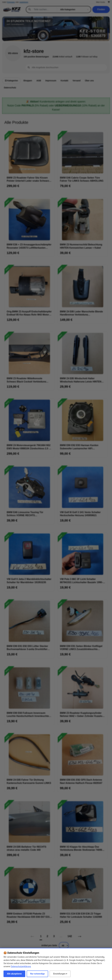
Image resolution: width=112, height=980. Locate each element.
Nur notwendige (37, 974)
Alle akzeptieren (14, 974)
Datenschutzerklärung (21, 966)
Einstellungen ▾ (60, 974)
